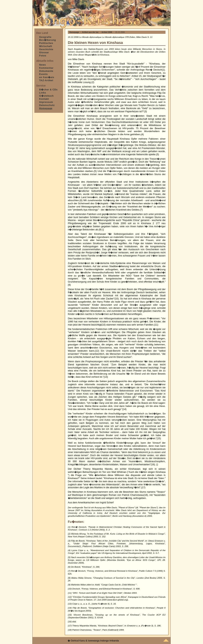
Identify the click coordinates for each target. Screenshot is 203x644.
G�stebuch (46, 96)
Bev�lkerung (48, 40)
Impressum (46, 102)
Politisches (46, 43)
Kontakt (44, 99)
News (43, 65)
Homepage (74, 32)
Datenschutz (47, 105)
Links (43, 93)
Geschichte (46, 49)
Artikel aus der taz (90, 32)
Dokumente (46, 71)
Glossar (44, 52)
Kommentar (46, 68)
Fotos (43, 56)
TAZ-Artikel (46, 80)
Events (43, 74)
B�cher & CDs (48, 90)
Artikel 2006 (107, 32)
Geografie (45, 37)
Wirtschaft (46, 46)
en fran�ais (47, 77)
